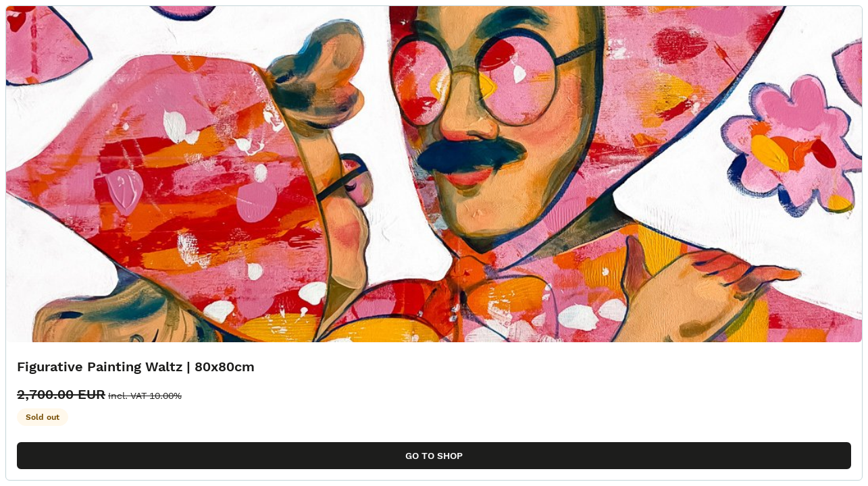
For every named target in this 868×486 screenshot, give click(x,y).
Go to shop (434, 456)
